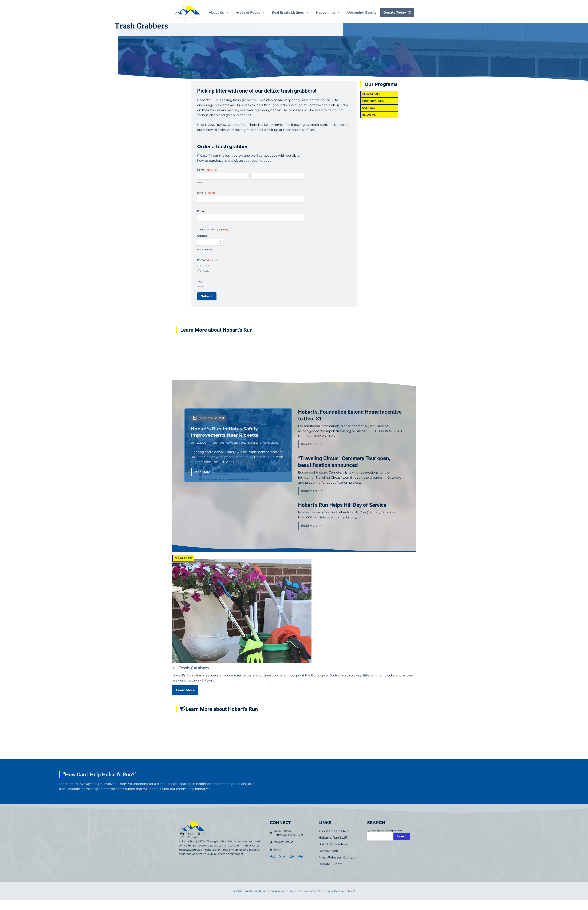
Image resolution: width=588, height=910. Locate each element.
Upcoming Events (362, 13)
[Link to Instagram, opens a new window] (292, 856)
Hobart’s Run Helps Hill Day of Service (342, 505)
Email (207, 193)
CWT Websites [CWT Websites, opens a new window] (344, 891)
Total (200, 282)
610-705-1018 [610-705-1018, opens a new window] (283, 842)
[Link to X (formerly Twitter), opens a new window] (282, 856)
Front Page (217, 443)
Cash (206, 271)
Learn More (185, 690)
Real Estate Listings (292, 13)
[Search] (380, 836)
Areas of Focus (252, 13)
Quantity (203, 236)
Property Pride (373, 101)
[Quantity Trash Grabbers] (210, 242)
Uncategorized (269, 443)
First (200, 182)
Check (206, 266)
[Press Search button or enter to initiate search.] (402, 836)
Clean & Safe (371, 94)
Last (254, 182)
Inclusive (372, 115)
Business (369, 108)
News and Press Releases (242, 443)
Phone (201, 211)
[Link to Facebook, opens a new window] (272, 856)
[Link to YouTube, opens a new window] (301, 856)
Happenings (330, 13)
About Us (221, 13)
